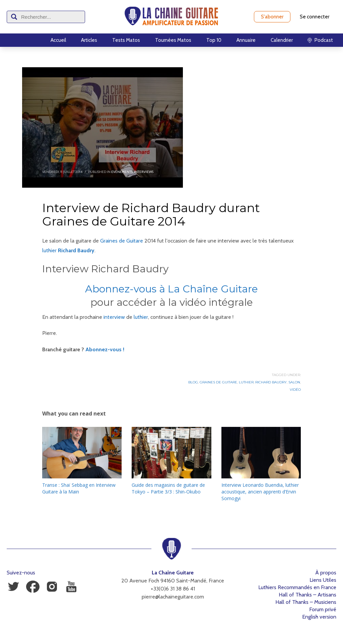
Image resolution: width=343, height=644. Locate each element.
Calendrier (282, 40)
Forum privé (323, 609)
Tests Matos (126, 40)
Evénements (122, 172)
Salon (294, 382)
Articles (89, 40)
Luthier (246, 382)
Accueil (58, 40)
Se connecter (315, 17)
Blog (193, 382)
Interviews (144, 172)
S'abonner (272, 17)
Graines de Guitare (122, 241)
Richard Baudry (76, 250)
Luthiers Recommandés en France (297, 587)
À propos (326, 573)
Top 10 (214, 40)
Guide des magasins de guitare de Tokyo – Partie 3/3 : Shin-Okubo (168, 488)
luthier (49, 250)
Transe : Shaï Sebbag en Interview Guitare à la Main (79, 488)
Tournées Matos (173, 40)
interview (114, 317)
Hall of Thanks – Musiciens (306, 602)
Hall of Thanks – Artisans (307, 595)
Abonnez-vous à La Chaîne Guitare (171, 289)
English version (319, 617)
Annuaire (246, 40)
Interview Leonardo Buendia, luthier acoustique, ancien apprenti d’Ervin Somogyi (260, 492)
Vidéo (295, 390)
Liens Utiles (323, 580)
